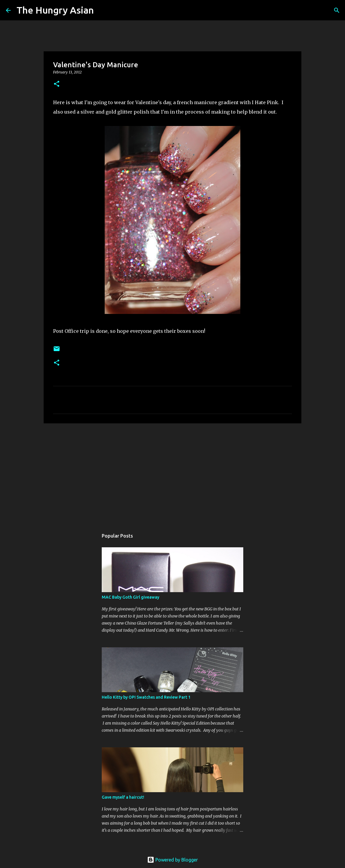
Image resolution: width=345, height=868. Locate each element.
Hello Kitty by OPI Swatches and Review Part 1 (146, 697)
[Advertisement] (172, 474)
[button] (57, 84)
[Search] (102, 10)
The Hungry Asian (55, 10)
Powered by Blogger (172, 860)
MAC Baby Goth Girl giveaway (130, 597)
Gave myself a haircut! (123, 797)
